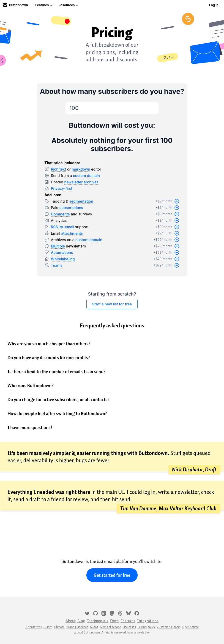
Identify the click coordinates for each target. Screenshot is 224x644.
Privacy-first (62, 188)
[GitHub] (96, 613)
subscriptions (71, 208)
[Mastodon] (112, 613)
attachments (72, 233)
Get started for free (112, 575)
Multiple (58, 246)
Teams (57, 265)
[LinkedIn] (104, 613)
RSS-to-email (63, 227)
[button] (112, 344)
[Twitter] (87, 613)
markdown (81, 169)
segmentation (81, 201)
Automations (62, 253)
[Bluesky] (128, 613)
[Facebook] (137, 613)
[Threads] (120, 613)
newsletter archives (81, 182)
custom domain (86, 176)
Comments (60, 214)
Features (44, 5)
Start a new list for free (112, 304)
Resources (68, 5)
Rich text (59, 169)
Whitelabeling (63, 259)
